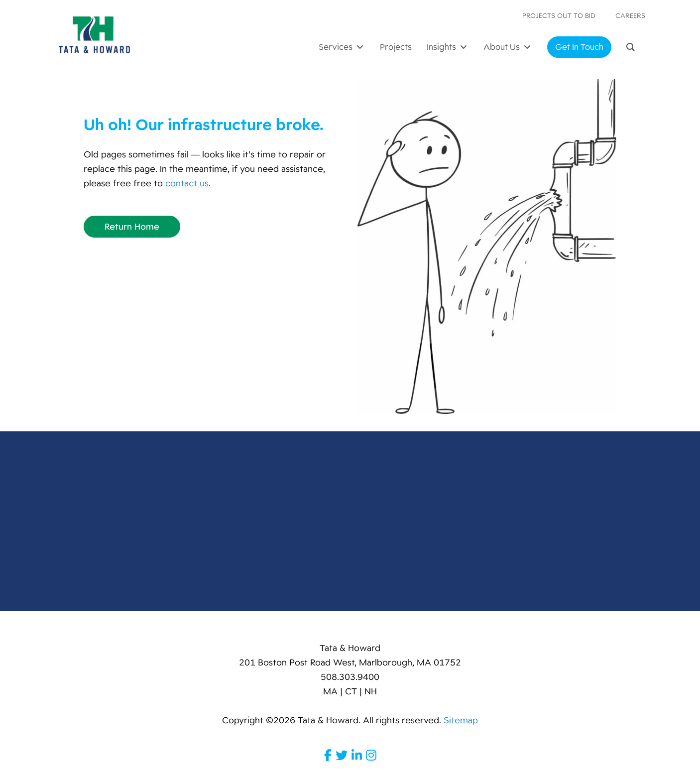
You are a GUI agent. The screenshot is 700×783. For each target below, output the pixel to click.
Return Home (132, 227)
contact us (187, 183)
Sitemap (461, 720)
